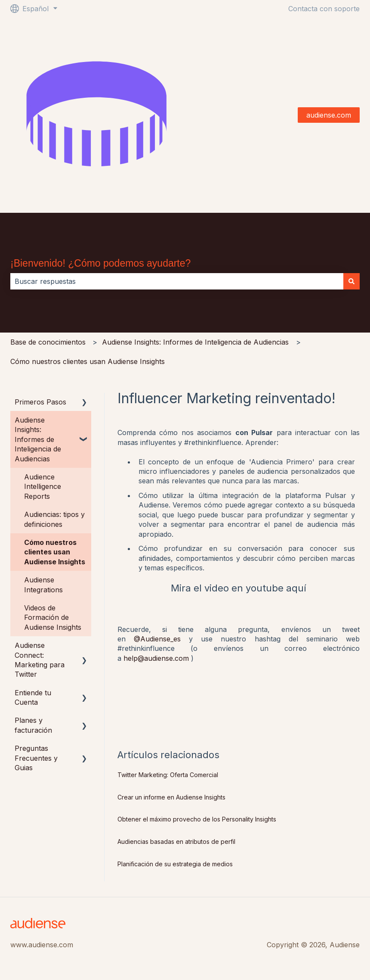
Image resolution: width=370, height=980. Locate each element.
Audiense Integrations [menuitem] (43, 585)
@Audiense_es (157, 639)
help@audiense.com (156, 658)
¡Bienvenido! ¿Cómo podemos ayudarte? (100, 263)
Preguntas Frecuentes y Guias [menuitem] (36, 758)
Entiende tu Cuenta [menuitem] (33, 697)
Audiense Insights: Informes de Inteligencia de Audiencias (195, 342)
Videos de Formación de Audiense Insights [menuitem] (53, 618)
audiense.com (329, 115)
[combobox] (177, 281)
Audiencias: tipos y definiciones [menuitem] (54, 519)
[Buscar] (351, 281)
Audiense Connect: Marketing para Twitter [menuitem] (40, 660)
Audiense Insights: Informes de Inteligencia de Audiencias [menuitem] (38, 439)
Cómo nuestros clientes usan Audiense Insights (88, 361)
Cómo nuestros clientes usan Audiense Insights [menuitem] (55, 552)
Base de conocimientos (48, 342)
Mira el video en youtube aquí (239, 588)
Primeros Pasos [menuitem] (40, 402)
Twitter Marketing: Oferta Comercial (168, 775)
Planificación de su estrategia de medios (175, 864)
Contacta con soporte (324, 9)
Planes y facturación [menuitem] (33, 725)
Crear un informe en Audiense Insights (171, 797)
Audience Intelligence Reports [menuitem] (43, 487)
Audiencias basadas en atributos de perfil (176, 842)
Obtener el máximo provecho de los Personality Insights (197, 819)
